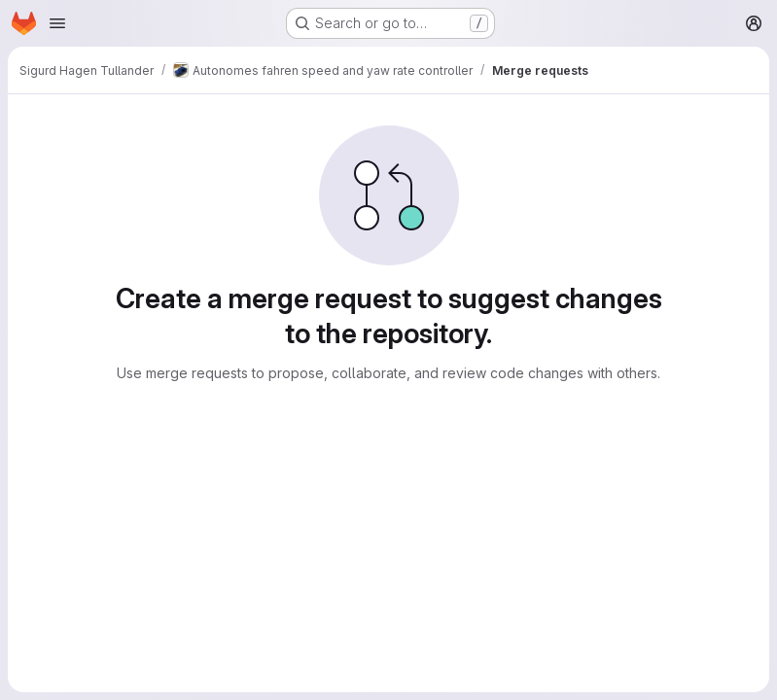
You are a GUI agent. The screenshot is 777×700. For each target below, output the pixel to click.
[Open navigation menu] (57, 23)
